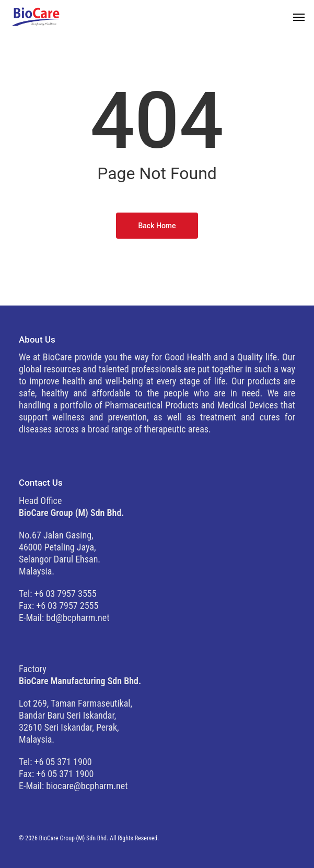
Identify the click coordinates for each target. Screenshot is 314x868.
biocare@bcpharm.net (87, 786)
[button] (299, 17)
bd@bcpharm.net (78, 618)
